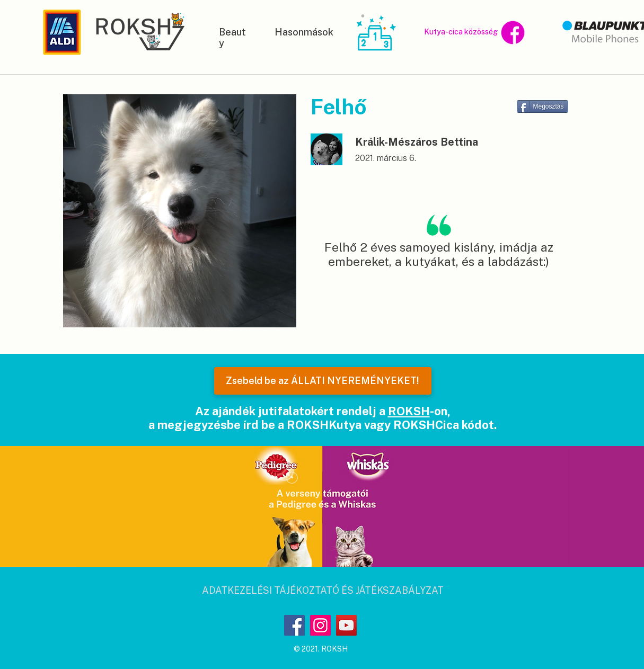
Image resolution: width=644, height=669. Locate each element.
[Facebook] (294, 625)
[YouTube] (346, 625)
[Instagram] (320, 625)
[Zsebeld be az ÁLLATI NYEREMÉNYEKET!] (323, 381)
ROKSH (409, 411)
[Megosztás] (542, 106)
